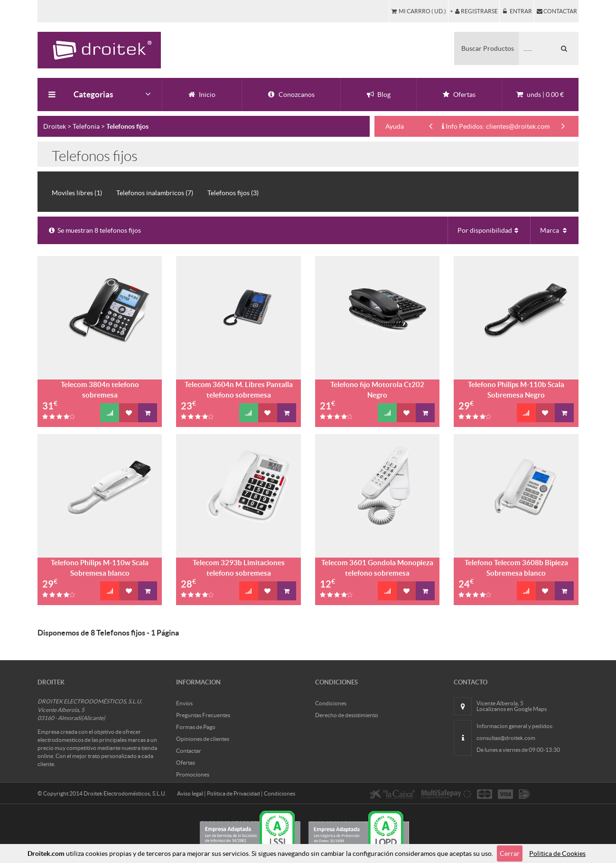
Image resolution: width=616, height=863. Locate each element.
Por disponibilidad (489, 230)
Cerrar (510, 854)
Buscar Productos (488, 48)
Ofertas (186, 763)
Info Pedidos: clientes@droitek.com (496, 126)
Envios (184, 703)
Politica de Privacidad (233, 793)
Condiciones (331, 703)
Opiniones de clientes (203, 739)
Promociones (193, 774)
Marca (555, 230)
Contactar (189, 751)
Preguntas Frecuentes (203, 715)
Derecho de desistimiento (347, 715)
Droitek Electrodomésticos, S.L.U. (125, 793)
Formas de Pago (196, 727)
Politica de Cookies (557, 854)
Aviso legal (190, 793)
